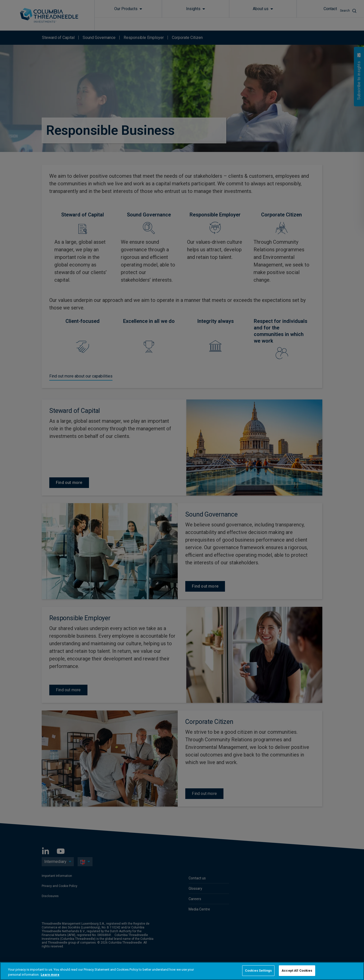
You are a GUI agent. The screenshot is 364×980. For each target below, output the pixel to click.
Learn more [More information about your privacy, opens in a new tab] (50, 975)
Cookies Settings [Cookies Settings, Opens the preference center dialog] (258, 971)
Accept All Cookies (297, 971)
